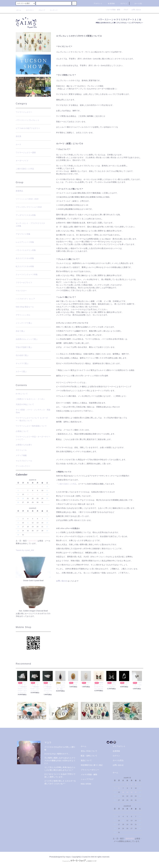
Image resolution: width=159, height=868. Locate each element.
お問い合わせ (136, 10)
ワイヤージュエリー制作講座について (31, 426)
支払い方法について (89, 751)
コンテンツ (52, 10)
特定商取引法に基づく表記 (92, 765)
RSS (83, 784)
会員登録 (110, 4)
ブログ (127, 10)
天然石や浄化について (25, 404)
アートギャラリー (23, 466)
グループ (40, 10)
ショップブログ (87, 779)
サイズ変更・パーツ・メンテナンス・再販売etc (33, 411)
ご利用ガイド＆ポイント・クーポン (30, 399)
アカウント (96, 4)
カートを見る (118, 760)
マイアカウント (119, 746)
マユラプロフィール (24, 461)
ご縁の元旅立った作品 (67, 484)
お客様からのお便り (24, 445)
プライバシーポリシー (90, 770)
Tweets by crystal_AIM (25, 550)
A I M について (22, 394)
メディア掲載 (21, 455)
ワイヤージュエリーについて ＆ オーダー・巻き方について (32, 419)
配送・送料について (89, 756)
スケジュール (21, 450)
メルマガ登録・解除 (114, 10)
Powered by (79, 861)
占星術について (22, 431)
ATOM (89, 784)
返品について (86, 760)
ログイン (122, 4)
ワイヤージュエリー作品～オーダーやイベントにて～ (33, 438)
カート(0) (137, 4)
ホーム (19, 10)
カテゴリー (28, 10)
